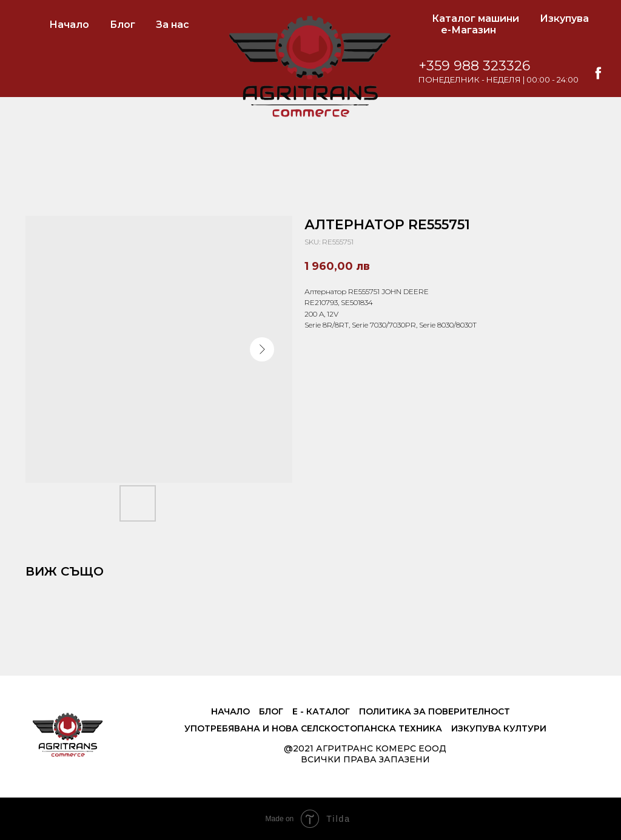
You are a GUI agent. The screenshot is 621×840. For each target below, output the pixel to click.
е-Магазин (468, 30)
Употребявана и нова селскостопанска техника (313, 728)
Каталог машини (475, 18)
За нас (173, 25)
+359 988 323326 (474, 66)
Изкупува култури (499, 728)
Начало (69, 25)
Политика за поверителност (435, 711)
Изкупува (564, 18)
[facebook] (598, 73)
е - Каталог (321, 711)
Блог (123, 25)
